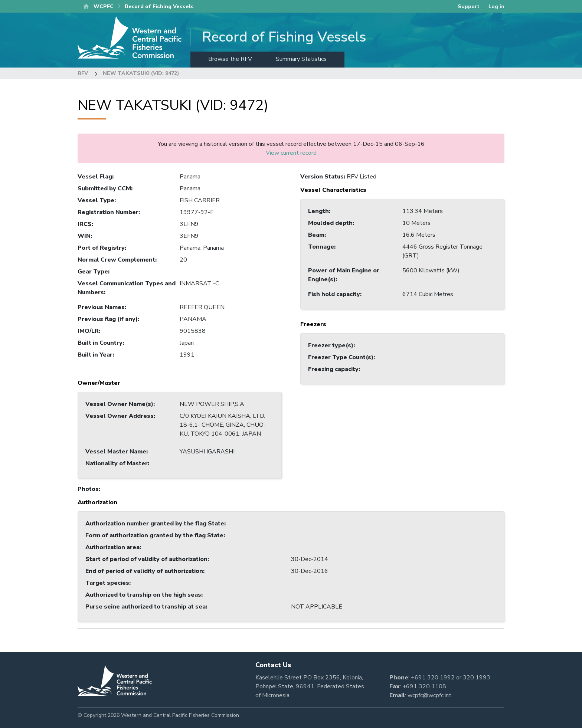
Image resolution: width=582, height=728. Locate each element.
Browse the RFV (230, 59)
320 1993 (477, 678)
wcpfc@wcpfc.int (429, 695)
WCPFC (104, 6)
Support (469, 6)
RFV (83, 73)
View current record (291, 153)
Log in (496, 6)
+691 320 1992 (433, 678)
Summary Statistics (301, 59)
